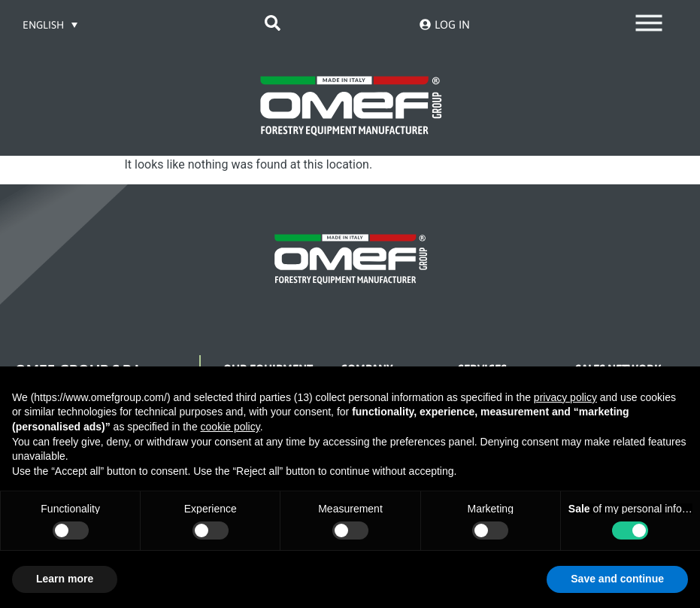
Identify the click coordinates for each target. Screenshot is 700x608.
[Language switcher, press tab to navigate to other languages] (51, 24)
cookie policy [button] (230, 427)
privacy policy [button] (565, 397)
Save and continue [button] (617, 579)
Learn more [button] (65, 579)
